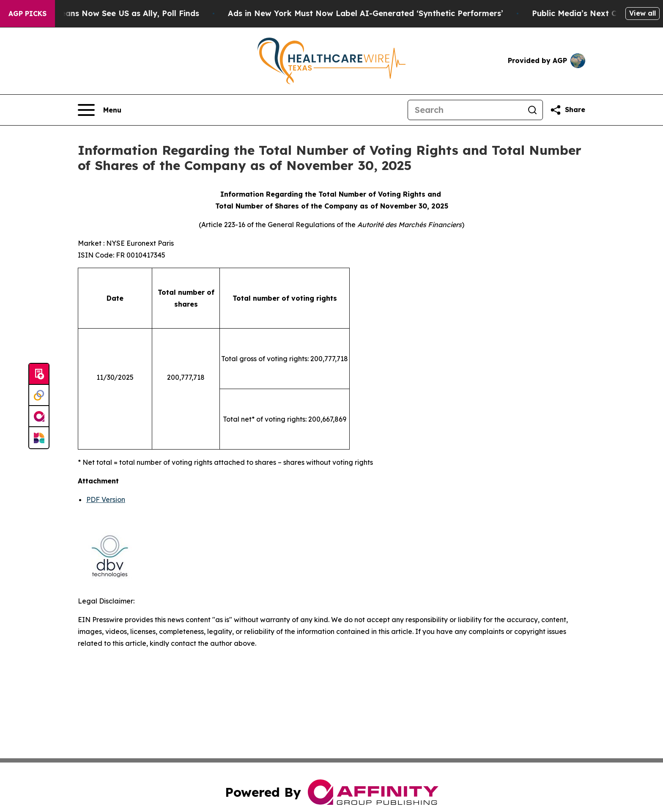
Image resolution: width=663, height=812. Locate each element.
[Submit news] (39, 374)
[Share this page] (567, 110)
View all (642, 13)
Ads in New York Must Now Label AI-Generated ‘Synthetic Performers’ (380, 13)
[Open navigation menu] (100, 110)
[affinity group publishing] (39, 417)
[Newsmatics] (39, 438)
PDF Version (106, 499)
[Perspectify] (39, 395)
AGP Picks (27, 14)
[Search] (465, 110)
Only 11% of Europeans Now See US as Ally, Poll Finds (109, 13)
